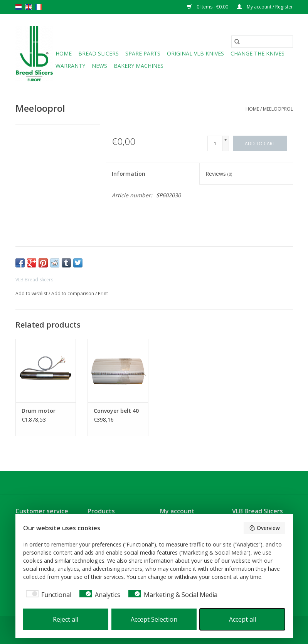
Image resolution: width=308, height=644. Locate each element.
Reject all (66, 619)
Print (103, 293)
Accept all (242, 619)
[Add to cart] (260, 143)
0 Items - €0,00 (208, 7)
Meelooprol (278, 109)
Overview (264, 528)
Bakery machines (139, 66)
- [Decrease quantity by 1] (226, 147)
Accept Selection (154, 619)
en (29, 7)
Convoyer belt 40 (116, 411)
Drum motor (39, 411)
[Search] (262, 42)
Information (129, 174)
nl (19, 7)
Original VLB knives (195, 53)
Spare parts (143, 53)
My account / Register (265, 7)
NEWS (99, 66)
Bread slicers (98, 53)
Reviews (219, 174)
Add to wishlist (32, 293)
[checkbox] (47, 595)
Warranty (70, 66)
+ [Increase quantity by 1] (226, 140)
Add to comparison (73, 293)
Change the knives (258, 53)
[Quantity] (215, 143)
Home (64, 53)
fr (39, 7)
